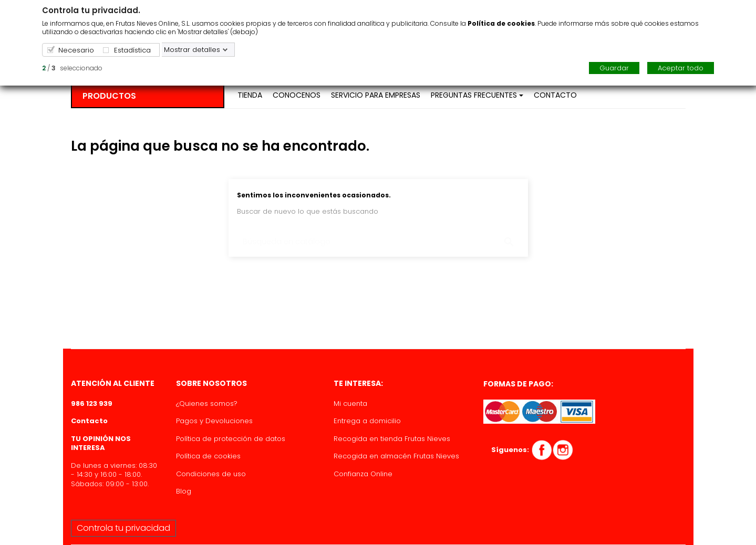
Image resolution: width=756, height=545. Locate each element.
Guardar (614, 68)
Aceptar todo (681, 68)
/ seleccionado (72, 68)
